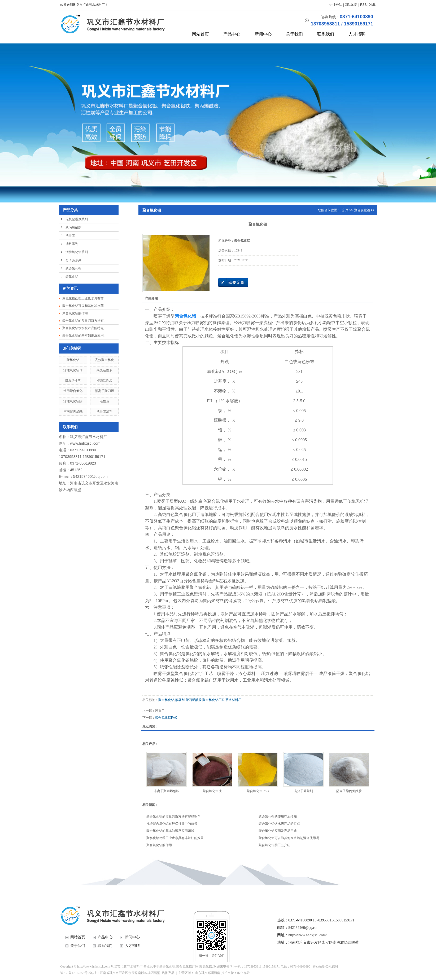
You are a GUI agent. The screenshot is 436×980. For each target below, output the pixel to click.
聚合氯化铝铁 (212, 791)
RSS (363, 5)
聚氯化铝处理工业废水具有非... (84, 298)
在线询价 (233, 282)
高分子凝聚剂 (303, 791)
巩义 (204, 973)
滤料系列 (72, 244)
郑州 (211, 973)
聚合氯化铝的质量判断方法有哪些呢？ (173, 816)
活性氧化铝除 (73, 401)
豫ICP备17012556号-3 (75, 973)
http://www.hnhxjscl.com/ (308, 935)
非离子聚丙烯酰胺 (167, 791)
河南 (217, 973)
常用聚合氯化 (73, 391)
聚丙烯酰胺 (73, 227)
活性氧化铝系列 (77, 252)
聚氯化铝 (72, 277)
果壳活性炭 (104, 370)
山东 (198, 973)
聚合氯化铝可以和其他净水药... (84, 306)
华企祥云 (243, 973)
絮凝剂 (180, 700)
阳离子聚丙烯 (104, 391)
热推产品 (168, 973)
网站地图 (351, 5)
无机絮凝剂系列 (77, 219)
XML (372, 5)
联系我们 (326, 34)
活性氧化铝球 (73, 370)
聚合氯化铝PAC (166, 718)
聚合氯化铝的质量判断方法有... (84, 321)
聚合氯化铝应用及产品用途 (278, 831)
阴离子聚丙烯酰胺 (349, 791)
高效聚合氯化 (104, 360)
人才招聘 (357, 34)
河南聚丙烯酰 (73, 412)
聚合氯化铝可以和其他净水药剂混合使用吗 (289, 838)
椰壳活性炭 (104, 381)
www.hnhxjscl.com (85, 443)
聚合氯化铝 (73, 268)
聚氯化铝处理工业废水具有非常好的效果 (175, 838)
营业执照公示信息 (325, 966)
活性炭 (70, 236)
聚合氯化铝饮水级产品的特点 (83, 328)
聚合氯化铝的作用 (75, 313)
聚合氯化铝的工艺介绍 (274, 845)
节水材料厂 (233, 700)
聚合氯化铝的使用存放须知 (278, 816)
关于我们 (294, 34)
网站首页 (200, 34)
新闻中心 (263, 34)
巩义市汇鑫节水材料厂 (89, 437)
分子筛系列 (73, 260)
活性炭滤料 (104, 412)
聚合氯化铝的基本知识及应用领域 (170, 831)
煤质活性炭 (73, 381)
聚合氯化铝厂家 (213, 700)
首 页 (345, 210)
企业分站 (336, 5)
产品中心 (232, 34)
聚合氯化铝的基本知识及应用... (84, 336)
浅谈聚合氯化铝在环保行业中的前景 (172, 824)
